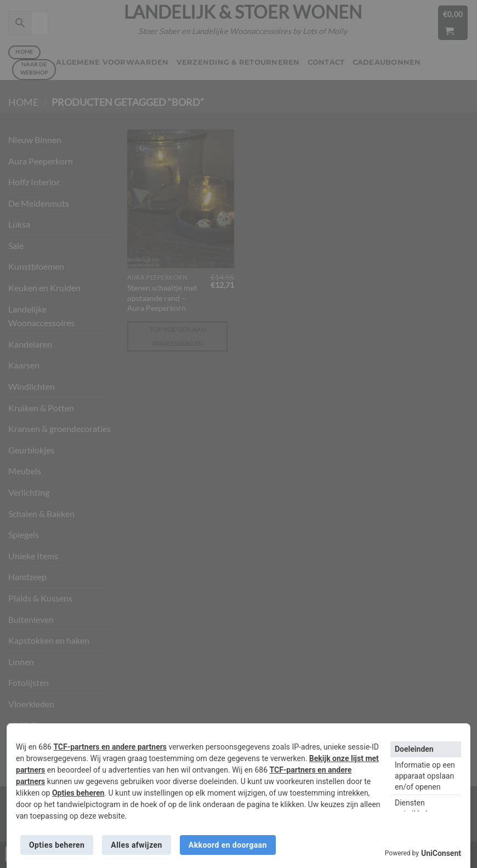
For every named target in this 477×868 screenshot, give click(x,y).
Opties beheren (78, 793)
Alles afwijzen (136, 845)
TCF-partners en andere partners (110, 747)
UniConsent (441, 853)
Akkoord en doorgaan (228, 845)
